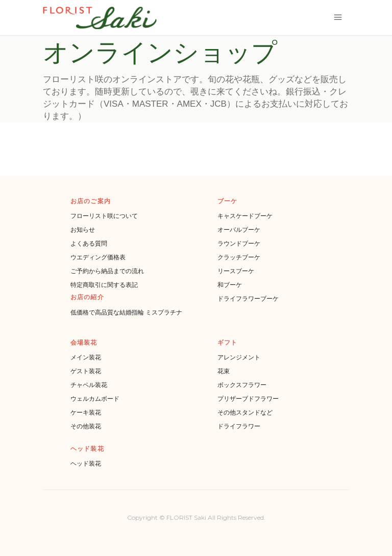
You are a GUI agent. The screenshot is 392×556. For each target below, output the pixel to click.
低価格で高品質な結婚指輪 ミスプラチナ (126, 312)
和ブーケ (230, 285)
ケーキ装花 (86, 412)
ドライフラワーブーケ (248, 298)
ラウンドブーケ (239, 243)
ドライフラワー (239, 426)
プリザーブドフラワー (248, 398)
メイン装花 (86, 357)
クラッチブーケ (239, 257)
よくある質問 (89, 243)
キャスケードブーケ (245, 216)
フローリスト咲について (104, 216)
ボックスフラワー (242, 385)
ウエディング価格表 (98, 257)
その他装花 (86, 426)
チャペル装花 (89, 385)
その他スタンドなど (245, 412)
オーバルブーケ (239, 229)
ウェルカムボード (95, 398)
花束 (224, 371)
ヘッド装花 (86, 463)
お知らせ (83, 229)
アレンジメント (239, 357)
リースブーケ (236, 271)
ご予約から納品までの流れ (107, 271)
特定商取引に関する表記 (104, 285)
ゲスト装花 (86, 371)
